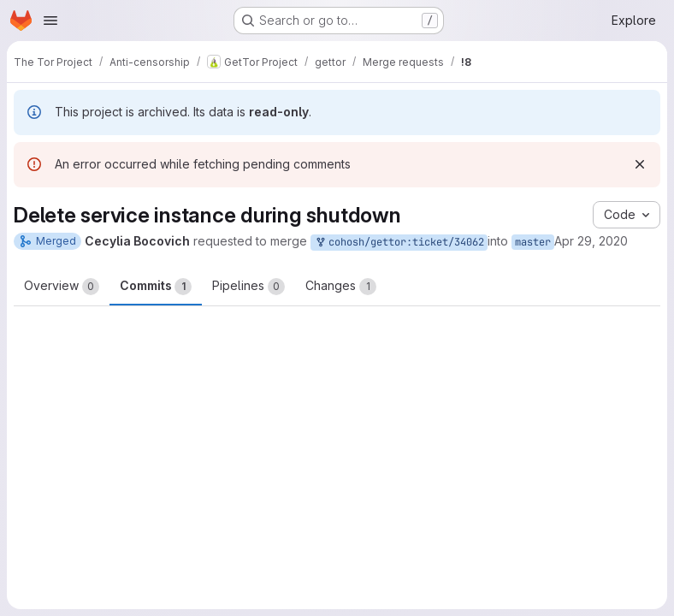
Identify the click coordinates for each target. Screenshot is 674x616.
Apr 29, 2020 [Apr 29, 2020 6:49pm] (591, 241)
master (533, 242)
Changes (341, 287)
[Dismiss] (640, 164)
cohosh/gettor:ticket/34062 (399, 243)
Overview (62, 287)
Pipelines (248, 287)
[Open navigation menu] (50, 21)
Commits (156, 287)
